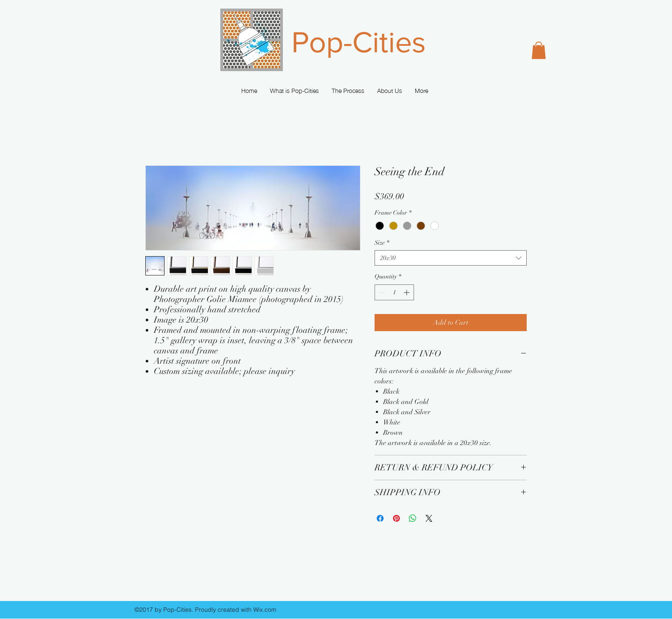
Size (382, 243)
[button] (539, 50)
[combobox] (451, 258)
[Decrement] (381, 292)
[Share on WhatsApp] (413, 518)
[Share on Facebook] (380, 518)
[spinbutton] (394, 292)
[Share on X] (429, 518)
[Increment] (407, 292)
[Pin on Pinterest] (396, 518)
